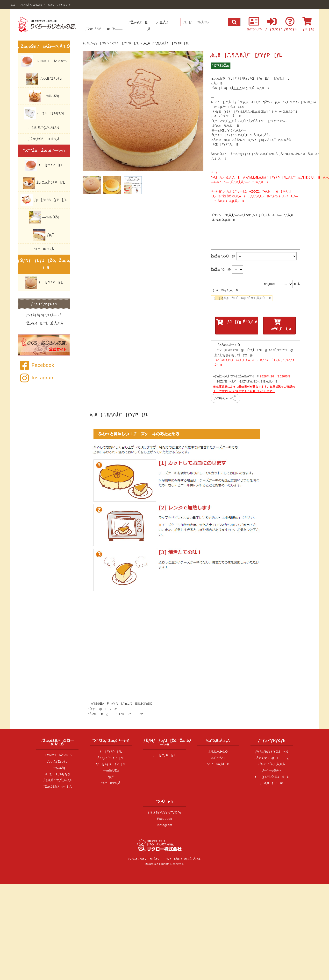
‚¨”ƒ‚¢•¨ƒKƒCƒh (44, 304)
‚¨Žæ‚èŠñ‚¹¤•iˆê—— (104, 29)
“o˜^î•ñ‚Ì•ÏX (218, 764)
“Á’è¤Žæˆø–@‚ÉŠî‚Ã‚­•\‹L (183, 859)
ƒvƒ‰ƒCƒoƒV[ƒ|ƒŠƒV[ (145, 859)
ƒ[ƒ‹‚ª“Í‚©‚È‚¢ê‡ (272, 777)
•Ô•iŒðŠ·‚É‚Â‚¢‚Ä (272, 764)
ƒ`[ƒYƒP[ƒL (44, 165)
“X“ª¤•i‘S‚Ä (44, 249)
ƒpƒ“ (44, 235)
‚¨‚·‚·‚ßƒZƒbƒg (44, 79)
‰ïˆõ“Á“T (218, 758)
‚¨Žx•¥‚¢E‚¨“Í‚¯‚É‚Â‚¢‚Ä (44, 323)
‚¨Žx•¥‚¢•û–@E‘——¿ (272, 758)
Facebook (37, 365)
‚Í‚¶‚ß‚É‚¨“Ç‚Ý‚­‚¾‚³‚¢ (44, 128)
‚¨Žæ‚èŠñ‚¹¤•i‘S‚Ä (44, 139)
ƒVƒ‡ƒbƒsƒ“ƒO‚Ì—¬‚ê (44, 315)
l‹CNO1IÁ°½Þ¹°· (44, 61)
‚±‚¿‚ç (237, 88)
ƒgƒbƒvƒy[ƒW (94, 43)
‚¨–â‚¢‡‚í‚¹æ (272, 783)
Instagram (37, 378)
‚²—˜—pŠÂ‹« (272, 770)
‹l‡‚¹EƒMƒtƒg (44, 113)
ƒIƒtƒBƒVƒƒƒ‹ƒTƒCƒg (164, 812)
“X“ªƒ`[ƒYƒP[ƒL (125, 43)
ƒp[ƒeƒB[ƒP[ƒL (44, 200)
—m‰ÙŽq (44, 96)
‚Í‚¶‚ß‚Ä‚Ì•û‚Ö (218, 752)
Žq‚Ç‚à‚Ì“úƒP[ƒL (44, 183)
